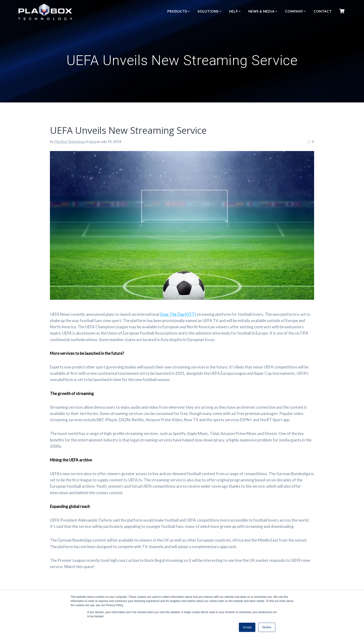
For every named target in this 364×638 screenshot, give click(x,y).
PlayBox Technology (70, 141)
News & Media (262, 11)
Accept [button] (247, 627)
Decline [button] (267, 627)
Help (234, 11)
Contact (323, 11)
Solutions (208, 11)
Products (177, 11)
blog (93, 141)
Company (294, 11)
